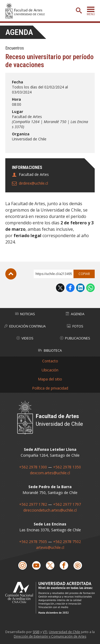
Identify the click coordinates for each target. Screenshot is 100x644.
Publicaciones (75, 338)
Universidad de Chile (64, 632)
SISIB (36, 632)
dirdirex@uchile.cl (33, 183)
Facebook (70, 288)
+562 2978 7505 (33, 542)
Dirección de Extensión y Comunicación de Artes (50, 636)
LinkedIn (80, 288)
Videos (25, 338)
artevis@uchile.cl (50, 547)
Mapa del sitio (50, 379)
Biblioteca (50, 350)
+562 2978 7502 (67, 542)
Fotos (75, 326)
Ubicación (50, 370)
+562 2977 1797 (67, 504)
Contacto (50, 361)
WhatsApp (90, 288)
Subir (11, 274)
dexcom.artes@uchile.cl (50, 473)
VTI (45, 632)
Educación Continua (25, 326)
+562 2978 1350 (67, 467)
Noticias (25, 314)
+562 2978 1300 (33, 467)
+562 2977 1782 (33, 504)
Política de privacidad (50, 388)
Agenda (19, 32)
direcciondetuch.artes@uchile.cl (50, 510)
